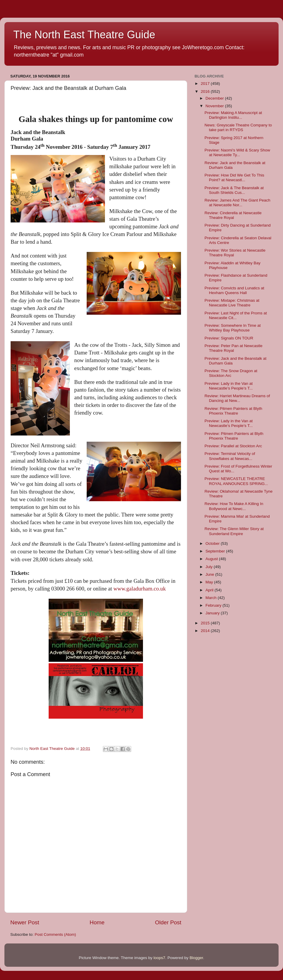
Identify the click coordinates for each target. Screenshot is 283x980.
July (210, 567)
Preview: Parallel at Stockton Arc (233, 446)
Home (97, 922)
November (215, 106)
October (213, 543)
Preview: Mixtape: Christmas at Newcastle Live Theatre (232, 303)
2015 (206, 623)
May (210, 582)
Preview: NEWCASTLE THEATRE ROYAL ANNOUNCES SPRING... (236, 481)
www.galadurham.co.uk (140, 589)
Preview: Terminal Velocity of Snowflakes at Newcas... (230, 456)
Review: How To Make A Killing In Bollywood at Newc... (234, 506)
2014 (206, 631)
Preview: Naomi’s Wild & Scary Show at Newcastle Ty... (237, 152)
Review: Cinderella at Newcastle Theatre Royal (233, 215)
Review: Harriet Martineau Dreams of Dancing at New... (237, 398)
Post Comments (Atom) (55, 934)
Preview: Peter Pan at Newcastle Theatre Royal (234, 348)
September (216, 551)
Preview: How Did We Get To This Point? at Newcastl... (235, 178)
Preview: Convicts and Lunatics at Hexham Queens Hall (235, 290)
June (210, 574)
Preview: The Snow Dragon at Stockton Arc (231, 373)
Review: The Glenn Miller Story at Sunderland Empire (234, 531)
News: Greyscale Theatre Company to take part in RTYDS (238, 127)
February (214, 605)
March (212, 598)
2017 (206, 84)
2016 (206, 91)
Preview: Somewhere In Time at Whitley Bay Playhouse (233, 328)
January (213, 613)
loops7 (159, 958)
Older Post (168, 922)
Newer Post (25, 922)
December (215, 98)
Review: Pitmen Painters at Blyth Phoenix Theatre (233, 411)
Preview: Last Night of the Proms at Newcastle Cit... (236, 315)
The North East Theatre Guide (84, 35)
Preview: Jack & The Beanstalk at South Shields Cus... (234, 190)
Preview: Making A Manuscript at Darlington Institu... (233, 115)
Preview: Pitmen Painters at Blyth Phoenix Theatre (234, 436)
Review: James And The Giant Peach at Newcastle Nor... (237, 203)
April (210, 590)
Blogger (196, 958)
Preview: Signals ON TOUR (229, 338)
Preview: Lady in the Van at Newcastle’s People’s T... (229, 386)
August (212, 559)
